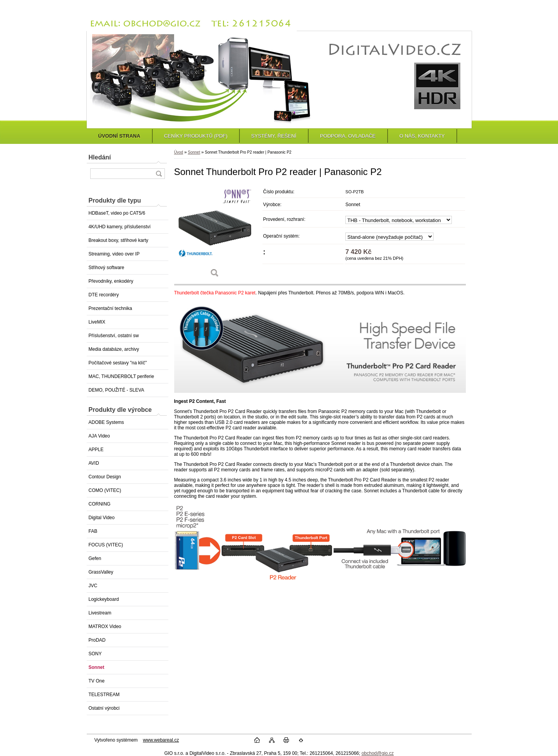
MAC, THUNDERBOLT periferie (122, 376)
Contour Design (105, 477)
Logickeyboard (104, 599)
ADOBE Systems (106, 422)
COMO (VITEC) (105, 490)
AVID (94, 463)
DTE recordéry (104, 295)
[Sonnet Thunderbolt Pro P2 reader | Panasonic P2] (215, 234)
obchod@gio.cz (378, 753)
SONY (95, 654)
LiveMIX (97, 322)
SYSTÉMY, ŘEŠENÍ (274, 136)
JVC (93, 586)
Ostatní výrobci (104, 708)
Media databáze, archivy (114, 349)
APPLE (96, 450)
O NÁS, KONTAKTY (422, 136)
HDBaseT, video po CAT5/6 (117, 213)
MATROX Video (105, 626)
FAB (93, 531)
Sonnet (97, 667)
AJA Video (99, 436)
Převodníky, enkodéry (111, 281)
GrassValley (101, 572)
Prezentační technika (110, 308)
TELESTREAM (104, 695)
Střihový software (107, 268)
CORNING (100, 504)
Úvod (179, 152)
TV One (97, 681)
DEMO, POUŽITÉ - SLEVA (116, 390)
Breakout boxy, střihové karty (119, 240)
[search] (159, 174)
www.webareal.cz (161, 740)
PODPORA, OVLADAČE (348, 136)
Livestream (100, 613)
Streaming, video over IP (114, 254)
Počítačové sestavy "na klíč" (118, 363)
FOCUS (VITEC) (106, 545)
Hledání (100, 157)
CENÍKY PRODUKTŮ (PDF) (196, 136)
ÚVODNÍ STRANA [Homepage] (119, 136)
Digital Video (102, 518)
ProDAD (97, 640)
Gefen (95, 558)
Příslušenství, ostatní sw (114, 336)
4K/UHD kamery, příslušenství (120, 227)
